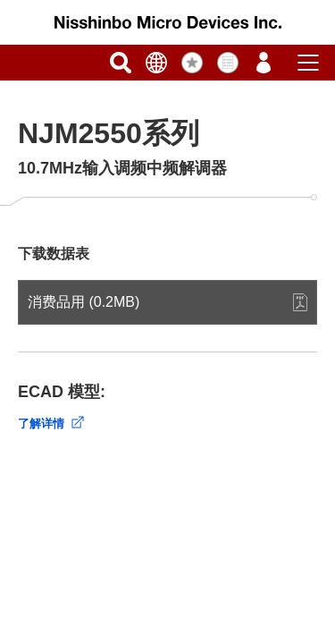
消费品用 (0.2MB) (84, 302)
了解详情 (41, 424)
